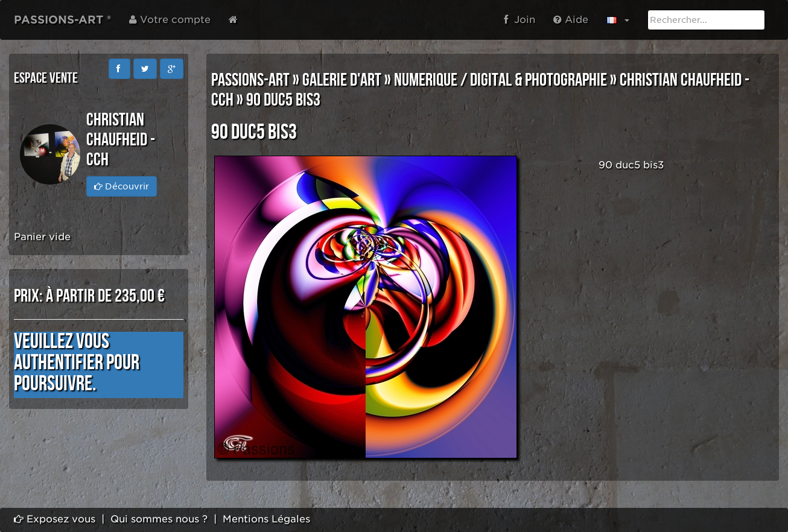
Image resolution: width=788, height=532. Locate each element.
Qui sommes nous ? (159, 519)
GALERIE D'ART (342, 80)
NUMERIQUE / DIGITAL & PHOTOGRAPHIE (500, 80)
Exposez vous (55, 519)
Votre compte (170, 20)
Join (520, 20)
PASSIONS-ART (250, 80)
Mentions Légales (266, 519)
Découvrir (122, 186)
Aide (571, 20)
